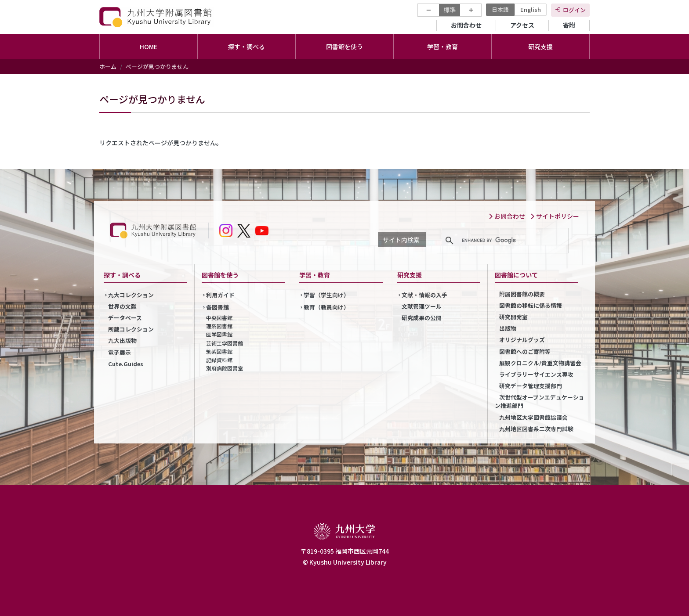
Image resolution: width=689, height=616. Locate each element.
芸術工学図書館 (225, 343)
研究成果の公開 (422, 318)
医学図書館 (219, 334)
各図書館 (218, 307)
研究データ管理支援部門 (531, 386)
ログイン (574, 10)
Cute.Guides (126, 364)
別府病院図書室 (225, 368)
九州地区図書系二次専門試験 (536, 429)
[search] (501, 241)
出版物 (508, 328)
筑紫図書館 (219, 351)
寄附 (569, 25)
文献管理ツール (422, 306)
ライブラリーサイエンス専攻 (536, 374)
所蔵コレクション (131, 329)
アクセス (522, 25)
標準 (450, 10)
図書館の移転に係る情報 (531, 305)
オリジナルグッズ (522, 340)
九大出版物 (122, 340)
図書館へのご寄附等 (525, 351)
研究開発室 (513, 317)
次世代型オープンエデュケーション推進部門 (540, 401)
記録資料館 (219, 360)
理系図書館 (219, 326)
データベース (125, 318)
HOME (149, 47)
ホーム (108, 67)
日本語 (500, 9)
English (531, 9)
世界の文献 (122, 306)
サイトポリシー (555, 216)
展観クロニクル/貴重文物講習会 (540, 363)
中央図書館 (219, 318)
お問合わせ (466, 25)
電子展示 (120, 352)
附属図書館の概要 (522, 294)
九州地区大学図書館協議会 (533, 417)
